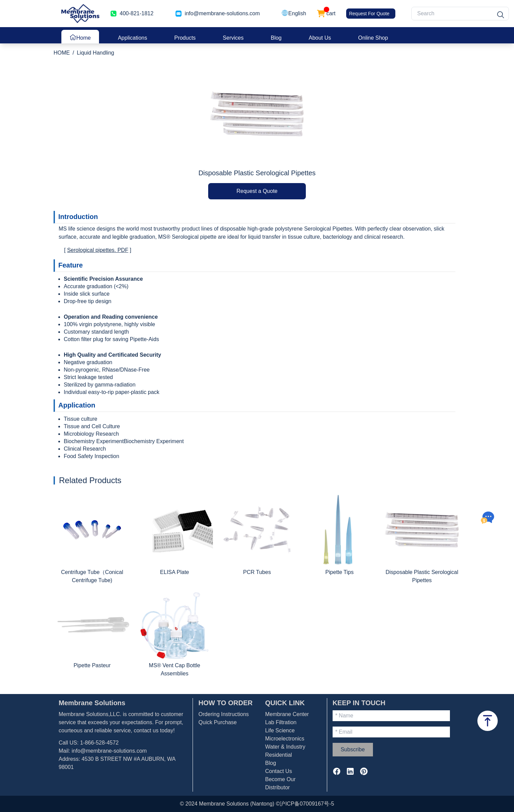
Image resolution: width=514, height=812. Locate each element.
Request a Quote (257, 191)
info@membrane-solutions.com (109, 751)
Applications (133, 38)
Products (185, 38)
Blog (276, 38)
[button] (294, 14)
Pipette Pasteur (92, 665)
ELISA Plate (174, 572)
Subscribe (353, 749)
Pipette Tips (339, 572)
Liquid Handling (95, 53)
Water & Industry (285, 747)
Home (80, 37)
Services (233, 38)
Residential (279, 755)
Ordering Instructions (224, 714)
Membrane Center (287, 714)
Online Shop (373, 38)
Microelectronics (285, 739)
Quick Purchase (218, 722)
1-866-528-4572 (99, 743)
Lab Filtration (281, 722)
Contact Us (279, 771)
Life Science (280, 730)
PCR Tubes (257, 572)
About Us (320, 38)
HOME (62, 53)
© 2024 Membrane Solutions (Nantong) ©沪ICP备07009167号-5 (257, 804)
